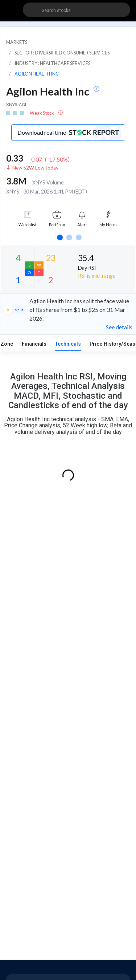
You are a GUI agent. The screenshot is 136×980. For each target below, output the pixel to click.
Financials (34, 344)
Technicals (68, 344)
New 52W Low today (35, 168)
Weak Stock (42, 113)
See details (119, 327)
